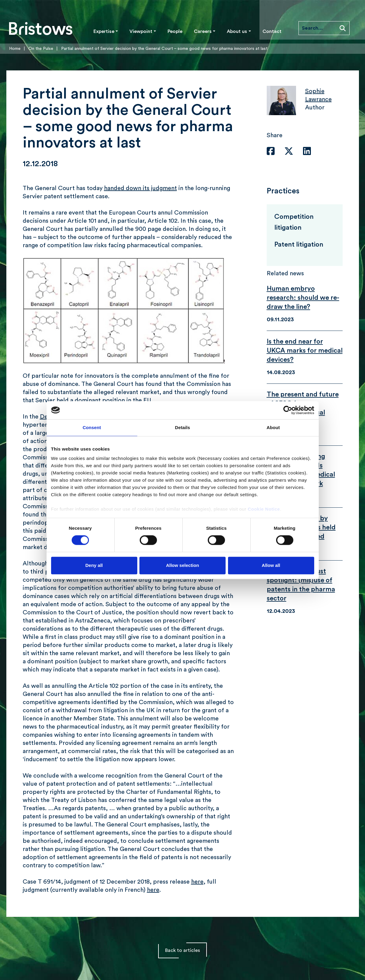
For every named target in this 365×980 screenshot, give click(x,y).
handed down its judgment (140, 188)
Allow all (271, 565)
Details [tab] (183, 427)
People (175, 31)
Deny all (94, 565)
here (197, 882)
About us (237, 31)
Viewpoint (141, 31)
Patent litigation (299, 244)
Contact (272, 31)
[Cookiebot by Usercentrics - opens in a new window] (288, 410)
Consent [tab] (92, 427)
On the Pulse (41, 49)
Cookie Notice (264, 509)
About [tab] (273, 427)
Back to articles (182, 950)
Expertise (104, 31)
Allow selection (182, 565)
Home (15, 49)
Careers (203, 31)
